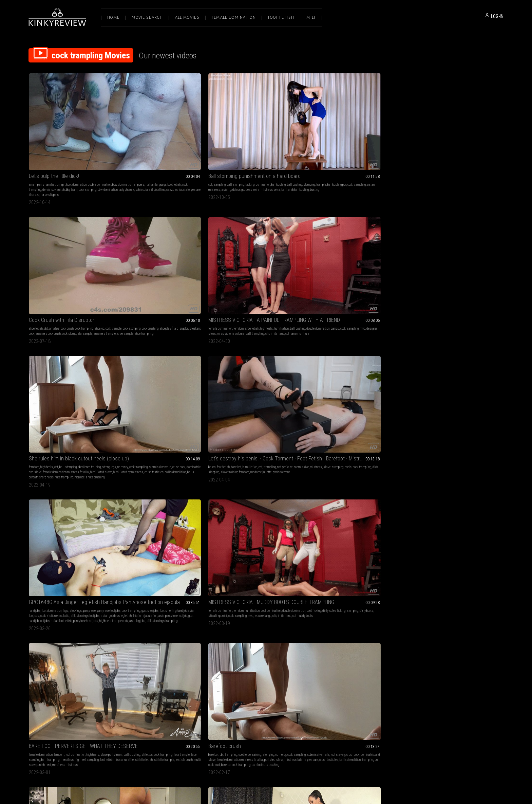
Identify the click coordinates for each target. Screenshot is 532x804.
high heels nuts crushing (475, 158)
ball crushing (342, 250)
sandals (391, 357)
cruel (162, 566)
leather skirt (165, 362)
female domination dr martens (355, 367)
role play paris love (350, 469)
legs (162, 245)
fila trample (290, 148)
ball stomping (153, 138)
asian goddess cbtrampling (289, 566)
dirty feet (264, 658)
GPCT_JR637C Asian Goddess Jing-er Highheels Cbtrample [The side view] (266, 553)
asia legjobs (150, 270)
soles (44, 561)
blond (453, 561)
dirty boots (297, 250)
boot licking (244, 250)
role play (358, 459)
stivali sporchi (231, 255)
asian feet (193, 566)
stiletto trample (368, 260)
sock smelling (247, 663)
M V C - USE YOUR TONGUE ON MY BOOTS (459, 349)
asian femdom (176, 566)
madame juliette (81, 255)
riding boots (261, 362)
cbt (127, 138)
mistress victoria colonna (286, 362)
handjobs (131, 245)
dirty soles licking (264, 250)
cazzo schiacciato (82, 153)
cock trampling (102, 143)
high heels (376, 138)
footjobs (255, 561)
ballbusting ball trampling (162, 668)
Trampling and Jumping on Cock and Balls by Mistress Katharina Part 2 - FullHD (459, 553)
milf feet (347, 464)
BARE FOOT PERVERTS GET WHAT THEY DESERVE (362, 236)
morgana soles (327, 469)
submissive (36, 250)
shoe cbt (266, 566)
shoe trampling (260, 153)
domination (180, 138)
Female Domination (234, 17)
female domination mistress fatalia (446, 148)
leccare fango (276, 255)
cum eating (96, 469)
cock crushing (260, 143)
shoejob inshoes (135, 571)
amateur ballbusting (42, 367)
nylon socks (36, 474)
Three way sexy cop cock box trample (359, 451)
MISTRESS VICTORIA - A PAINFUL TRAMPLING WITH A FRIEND (362, 129)
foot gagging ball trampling (46, 668)
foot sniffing (61, 469)
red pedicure (105, 245)
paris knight (371, 469)
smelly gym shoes (191, 668)
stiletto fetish (348, 260)
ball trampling (365, 148)
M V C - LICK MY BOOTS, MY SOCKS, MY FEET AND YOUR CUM (266, 649)
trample (154, 143)
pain (497, 561)
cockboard (437, 571)
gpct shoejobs (165, 250)
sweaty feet (77, 464)
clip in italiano (384, 148)
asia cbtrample (249, 571)
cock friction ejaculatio (151, 255)
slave (62, 250)
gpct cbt (264, 571)
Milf (311, 17)
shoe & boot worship (444, 362)
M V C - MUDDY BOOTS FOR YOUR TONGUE (459, 451)
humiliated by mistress (429, 153)
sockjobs (46, 469)
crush (66, 561)
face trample (391, 250)
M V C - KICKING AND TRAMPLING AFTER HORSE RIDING (266, 349)
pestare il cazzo (105, 153)
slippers (50, 143)
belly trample (326, 367)
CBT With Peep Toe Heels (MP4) (160, 349)
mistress (51, 250)
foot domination (148, 245)
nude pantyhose (171, 367)
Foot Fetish (281, 17)
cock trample (290, 464)
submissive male (457, 143)
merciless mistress (354, 265)
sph (63, 138)
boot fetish (85, 143)
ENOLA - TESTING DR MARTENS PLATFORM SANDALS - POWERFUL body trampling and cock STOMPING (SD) (362, 349)
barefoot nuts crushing (471, 265)
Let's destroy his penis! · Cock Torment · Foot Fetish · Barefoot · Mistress (73, 236)
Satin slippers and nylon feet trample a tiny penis (73, 451)
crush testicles (455, 153)
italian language (67, 143)
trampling (136, 138)
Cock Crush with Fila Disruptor (254, 129)
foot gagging (60, 464)
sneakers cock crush (253, 148)
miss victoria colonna (340, 148)
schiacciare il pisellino (54, 153)
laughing (443, 561)
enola (335, 362)
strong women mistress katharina (479, 566)
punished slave (480, 255)
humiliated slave (481, 148)
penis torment (102, 255)
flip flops (247, 464)
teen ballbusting (86, 362)
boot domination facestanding (280, 367)
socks (274, 459)
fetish (225, 459)
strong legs (495, 138)
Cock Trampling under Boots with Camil (360, 553)
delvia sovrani (38, 148)
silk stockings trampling (175, 270)
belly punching (230, 362)
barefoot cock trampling (442, 265)
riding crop (465, 362)
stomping (141, 143)
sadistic (206, 566)
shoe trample (241, 153)
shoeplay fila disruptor (284, 143)
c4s (342, 362)
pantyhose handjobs (182, 265)
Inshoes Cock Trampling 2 (153, 553)
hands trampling (386, 367)
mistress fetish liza (198, 357)
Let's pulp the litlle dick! (54, 129)
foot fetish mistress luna (80, 474)
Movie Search (147, 17)
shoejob (292, 138)
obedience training (475, 138)
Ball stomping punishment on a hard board (170, 129)
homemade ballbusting (70, 367)
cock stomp (274, 148)
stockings (172, 245)
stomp (277, 464)
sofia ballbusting (87, 357)
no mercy (420, 143)
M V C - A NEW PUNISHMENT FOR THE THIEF (73, 649)
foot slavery (459, 250)
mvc (385, 143)
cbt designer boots (146, 474)
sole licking (495, 362)
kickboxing (228, 372)
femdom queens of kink (146, 367)
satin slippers (106, 474)
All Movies (187, 17)
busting (145, 153)
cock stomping (74, 148)
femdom (348, 138)
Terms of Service (245, 733)
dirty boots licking (446, 469)
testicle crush (388, 260)
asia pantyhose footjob (189, 260)
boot (389, 566)
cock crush (260, 138)
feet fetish (151, 566)
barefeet (335, 464)
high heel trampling (376, 255)
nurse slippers (38, 158)
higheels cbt (252, 566)
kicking (167, 138)
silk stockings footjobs (181, 255)
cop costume (387, 469)
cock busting (422, 571)
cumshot (91, 464)
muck (494, 469)
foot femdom (393, 464)
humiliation (391, 138)
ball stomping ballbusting (59, 362)
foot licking (278, 658)
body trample (394, 362)
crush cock (476, 143)
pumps (357, 143)
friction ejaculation (161, 260)
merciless (356, 255)
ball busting (36, 663)
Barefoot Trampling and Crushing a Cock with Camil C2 (73, 553)
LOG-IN (497, 16)
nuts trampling (450, 158)
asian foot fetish (158, 265)
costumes (390, 459)
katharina (472, 561)
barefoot (57, 245)
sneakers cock (230, 148)
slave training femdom (55, 255)
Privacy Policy (291, 733)
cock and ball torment (188, 362)
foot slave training (98, 459)
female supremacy (40, 464)
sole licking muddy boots (474, 469)
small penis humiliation (44, 138)
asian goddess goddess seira (157, 148)
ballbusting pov (169, 143)
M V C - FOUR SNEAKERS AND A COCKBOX (170, 649)
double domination (99, 138)
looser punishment (75, 668)
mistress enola (355, 362)
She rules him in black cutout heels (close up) (459, 129)
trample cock (230, 571)
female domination (330, 138)
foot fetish (44, 245)
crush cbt (390, 561)
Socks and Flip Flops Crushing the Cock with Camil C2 (266, 451)
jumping (379, 357)
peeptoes (188, 367)
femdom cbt (76, 566)
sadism (432, 566)
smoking (431, 561)
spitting (472, 357)
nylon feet (103, 464)
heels (83, 250)
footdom (235, 464)
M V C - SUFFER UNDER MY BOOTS (163, 451)
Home (113, 17)
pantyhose (186, 245)
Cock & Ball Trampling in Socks (62, 349)
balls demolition (476, 153)
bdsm (32, 245)
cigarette (420, 566)
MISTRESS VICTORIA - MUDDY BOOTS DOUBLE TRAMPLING (266, 236)
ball (201, 148)
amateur (247, 138)
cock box (379, 464)
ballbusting (195, 138)
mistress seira (187, 148)
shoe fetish (229, 138)
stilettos (357, 250)
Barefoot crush (431, 236)
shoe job (334, 571)
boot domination (77, 138)
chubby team (56, 148)
